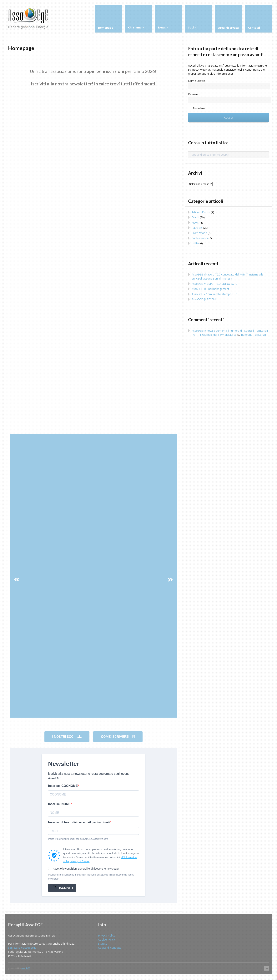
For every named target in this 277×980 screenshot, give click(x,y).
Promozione (199, 233)
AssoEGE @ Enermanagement (210, 289)
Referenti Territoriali (253, 335)
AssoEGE (26, 968)
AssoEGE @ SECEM (204, 299)
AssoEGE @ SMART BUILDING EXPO (215, 284)
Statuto (103, 944)
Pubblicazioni (200, 238)
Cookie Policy (106, 940)
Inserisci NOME (59, 804)
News (195, 222)
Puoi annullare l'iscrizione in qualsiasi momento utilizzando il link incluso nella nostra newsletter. (91, 877)
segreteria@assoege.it (22, 948)
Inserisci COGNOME (63, 786)
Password (194, 94)
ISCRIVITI (62, 888)
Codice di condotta (110, 948)
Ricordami (197, 108)
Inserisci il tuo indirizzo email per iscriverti (79, 822)
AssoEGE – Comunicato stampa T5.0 (214, 294)
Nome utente (196, 81)
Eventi (195, 217)
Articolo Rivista (201, 212)
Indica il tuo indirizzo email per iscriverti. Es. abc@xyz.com (78, 839)
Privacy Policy (107, 935)
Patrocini (197, 228)
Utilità (195, 243)
